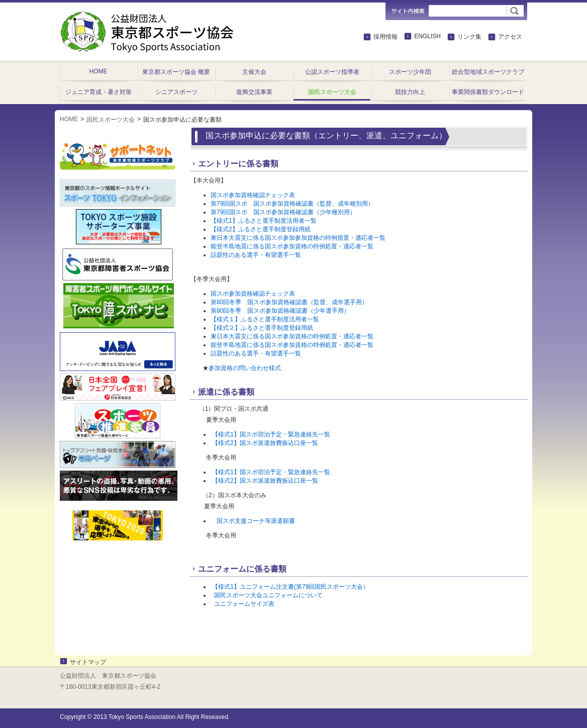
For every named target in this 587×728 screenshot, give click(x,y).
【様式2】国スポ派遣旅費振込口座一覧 (265, 443)
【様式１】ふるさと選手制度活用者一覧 (265, 319)
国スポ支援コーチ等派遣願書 (256, 521)
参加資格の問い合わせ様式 (245, 368)
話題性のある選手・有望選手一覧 (256, 255)
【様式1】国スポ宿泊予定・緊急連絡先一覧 (271, 434)
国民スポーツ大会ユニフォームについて (268, 595)
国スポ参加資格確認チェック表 (253, 195)
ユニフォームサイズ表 (244, 604)
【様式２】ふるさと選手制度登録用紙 (262, 328)
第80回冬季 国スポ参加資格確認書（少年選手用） (280, 311)
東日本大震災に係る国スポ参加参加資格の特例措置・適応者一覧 (298, 238)
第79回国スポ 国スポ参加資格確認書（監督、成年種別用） (292, 204)
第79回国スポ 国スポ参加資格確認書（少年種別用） (283, 212)
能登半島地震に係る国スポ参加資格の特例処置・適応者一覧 (292, 246)
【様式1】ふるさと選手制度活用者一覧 (264, 221)
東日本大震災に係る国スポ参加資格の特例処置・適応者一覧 (292, 336)
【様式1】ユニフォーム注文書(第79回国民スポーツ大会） (290, 587)
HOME (69, 119)
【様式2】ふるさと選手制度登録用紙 (261, 229)
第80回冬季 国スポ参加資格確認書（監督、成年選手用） (289, 302)
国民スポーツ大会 (111, 120)
